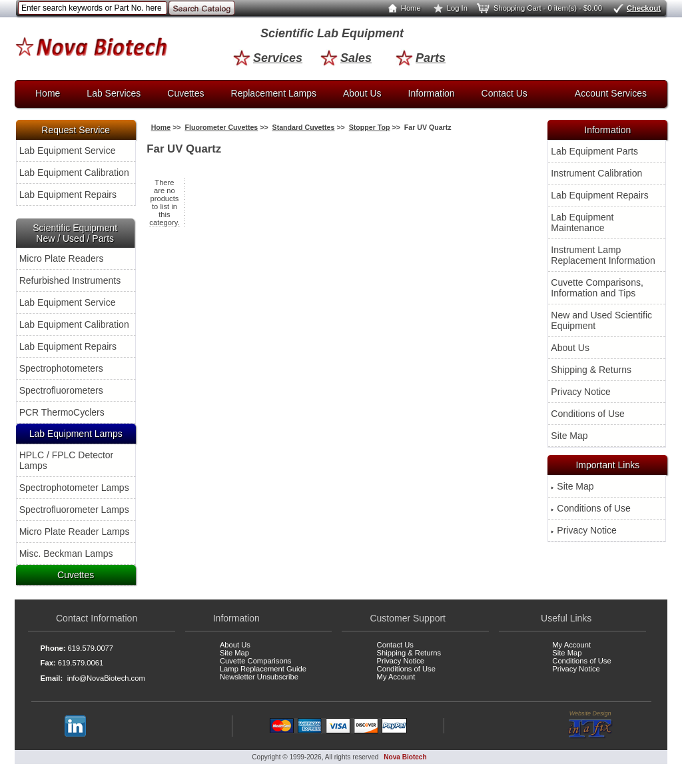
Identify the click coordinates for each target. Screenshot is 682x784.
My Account (396, 677)
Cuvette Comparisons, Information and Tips (597, 288)
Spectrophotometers (61, 368)
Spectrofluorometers (61, 390)
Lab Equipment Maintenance (582, 222)
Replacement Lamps (274, 93)
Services (268, 58)
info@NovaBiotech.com (106, 678)
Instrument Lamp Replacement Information (603, 255)
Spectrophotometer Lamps (74, 488)
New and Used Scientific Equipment (601, 320)
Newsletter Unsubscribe (259, 677)
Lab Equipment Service (68, 151)
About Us (362, 93)
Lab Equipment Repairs (68, 195)
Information (432, 93)
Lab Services (114, 93)
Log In (448, 8)
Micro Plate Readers (62, 258)
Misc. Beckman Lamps (66, 554)
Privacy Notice (580, 392)
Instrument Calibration (596, 173)
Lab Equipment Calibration (74, 173)
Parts (421, 58)
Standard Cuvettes (304, 127)
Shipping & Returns (591, 370)
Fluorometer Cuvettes (221, 127)
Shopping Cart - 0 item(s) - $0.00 (538, 8)
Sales (346, 58)
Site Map (569, 436)
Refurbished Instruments (70, 280)
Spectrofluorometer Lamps (74, 510)
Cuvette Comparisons (256, 661)
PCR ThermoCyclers (62, 412)
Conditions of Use (588, 414)
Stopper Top (370, 127)
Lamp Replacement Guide (263, 669)
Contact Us (505, 93)
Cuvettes (185, 93)
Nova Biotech (405, 757)
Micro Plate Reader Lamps (75, 532)
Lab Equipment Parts (594, 151)
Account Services (611, 93)
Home (402, 8)
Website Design (590, 725)
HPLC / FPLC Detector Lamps (67, 460)
